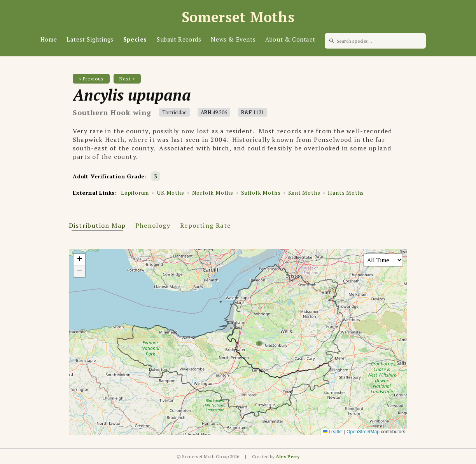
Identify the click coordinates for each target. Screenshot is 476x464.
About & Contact (290, 39)
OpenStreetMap (363, 432)
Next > (127, 79)
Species (135, 39)
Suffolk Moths (261, 193)
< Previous (91, 79)
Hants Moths (346, 193)
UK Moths (170, 193)
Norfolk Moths (213, 193)
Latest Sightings (90, 39)
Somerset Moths (238, 17)
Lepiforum (135, 193)
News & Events (233, 39)
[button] (79, 260)
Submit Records (179, 39)
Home (49, 39)
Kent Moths (304, 193)
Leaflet (333, 432)
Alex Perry (288, 456)
